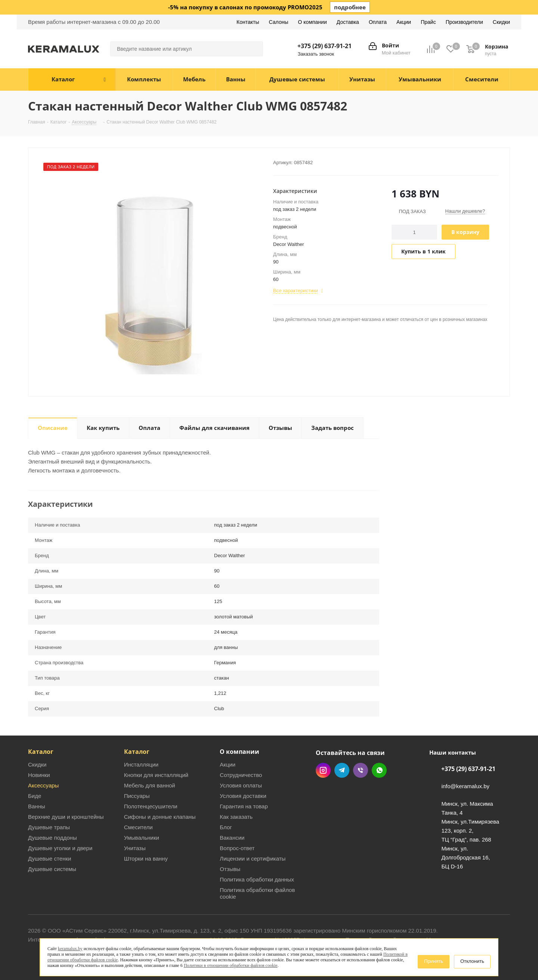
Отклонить (472, 961)
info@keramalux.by (465, 787)
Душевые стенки (50, 859)
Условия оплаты (241, 785)
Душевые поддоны (52, 838)
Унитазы (135, 848)
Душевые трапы (49, 827)
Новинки (39, 775)
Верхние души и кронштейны (66, 817)
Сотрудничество (241, 775)
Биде (35, 796)
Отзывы (230, 869)
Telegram (342, 770)
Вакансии (232, 838)
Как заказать (236, 817)
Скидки (37, 764)
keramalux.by (70, 949)
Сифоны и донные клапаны (160, 817)
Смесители (138, 827)
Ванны (37, 806)
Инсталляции (141, 764)
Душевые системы (52, 869)
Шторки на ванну (146, 859)
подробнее (350, 7)
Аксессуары (43, 785)
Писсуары (137, 796)
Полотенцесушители (151, 806)
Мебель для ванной (150, 785)
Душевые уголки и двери (60, 848)
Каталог (41, 752)
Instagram (323, 770)
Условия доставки (243, 796)
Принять (434, 961)
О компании (239, 752)
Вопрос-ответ (237, 848)
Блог (226, 827)
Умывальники (142, 838)
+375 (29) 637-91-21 (324, 46)
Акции (228, 764)
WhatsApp (379, 770)
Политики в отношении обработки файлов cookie (231, 965)
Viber (361, 770)
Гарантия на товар (244, 806)
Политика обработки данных (257, 879)
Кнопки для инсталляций (156, 775)
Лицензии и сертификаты (253, 859)
